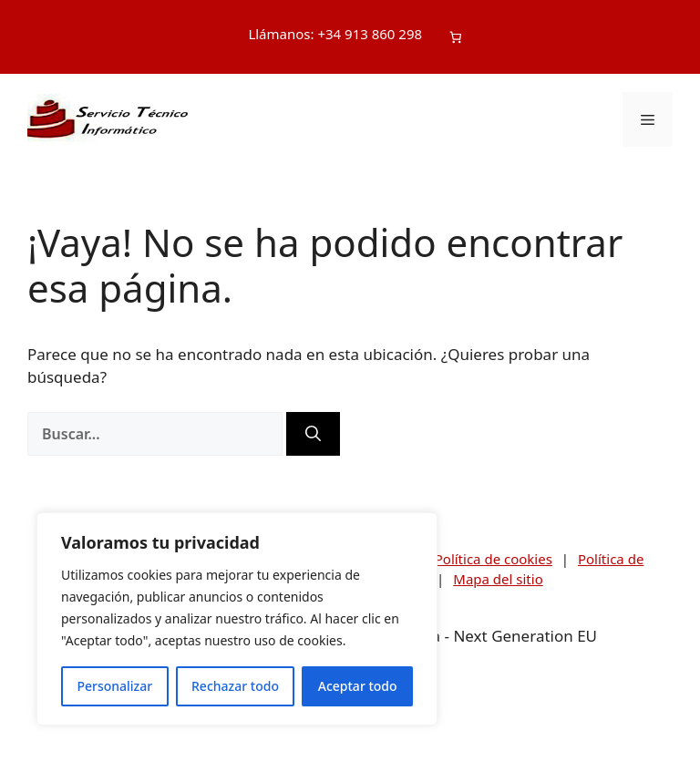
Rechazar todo (235, 686)
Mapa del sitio (498, 579)
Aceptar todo (358, 686)
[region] (237, 619)
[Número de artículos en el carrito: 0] (455, 37)
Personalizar (114, 686)
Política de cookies (494, 559)
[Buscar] (313, 434)
